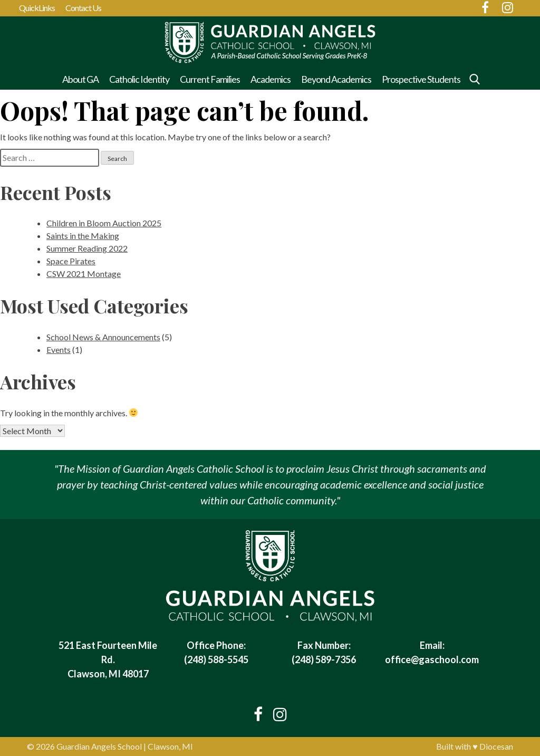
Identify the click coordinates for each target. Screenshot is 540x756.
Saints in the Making (83, 236)
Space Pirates (71, 261)
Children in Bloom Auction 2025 (104, 223)
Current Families (210, 79)
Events (59, 350)
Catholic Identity (139, 79)
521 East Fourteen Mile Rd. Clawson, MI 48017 (108, 659)
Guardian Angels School (99, 746)
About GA (80, 79)
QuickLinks (37, 8)
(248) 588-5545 (216, 659)
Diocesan (496, 746)
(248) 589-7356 (324, 659)
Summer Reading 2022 (87, 248)
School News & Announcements (103, 337)
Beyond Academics (336, 79)
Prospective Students (421, 79)
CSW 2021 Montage (84, 274)
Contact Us (83, 8)
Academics (271, 79)
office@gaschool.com (432, 659)
